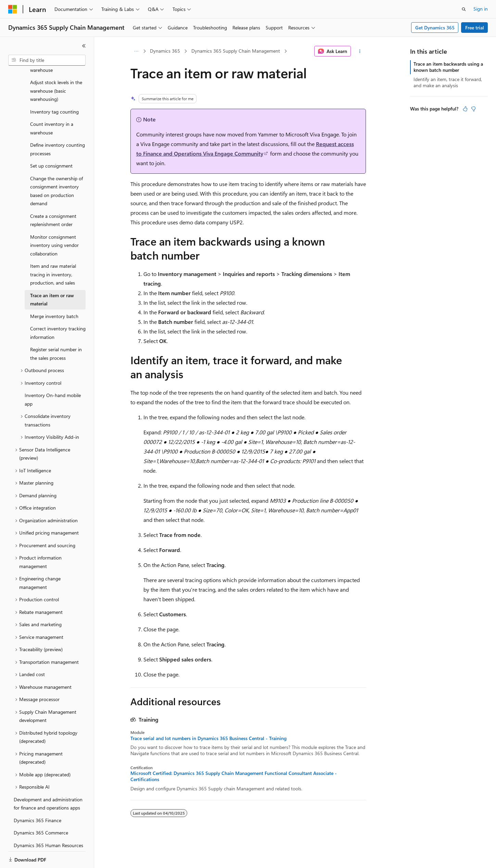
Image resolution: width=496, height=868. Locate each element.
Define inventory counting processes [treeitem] (58, 126)
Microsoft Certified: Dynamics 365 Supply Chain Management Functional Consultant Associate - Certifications (234, 776)
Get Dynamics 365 (435, 28)
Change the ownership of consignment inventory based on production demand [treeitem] (56, 167)
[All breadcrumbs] (136, 51)
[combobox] (47, 60)
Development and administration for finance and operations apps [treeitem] (48, 780)
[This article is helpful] (465, 109)
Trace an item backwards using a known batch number (448, 67)
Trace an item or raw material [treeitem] (52, 276)
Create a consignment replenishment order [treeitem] (53, 197)
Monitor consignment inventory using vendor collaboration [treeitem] (54, 222)
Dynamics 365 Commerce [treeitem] (41, 809)
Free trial (475, 28)
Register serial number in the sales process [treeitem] (56, 330)
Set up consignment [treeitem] (51, 142)
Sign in (481, 9)
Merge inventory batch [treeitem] (54, 293)
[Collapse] (84, 46)
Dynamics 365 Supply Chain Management (236, 51)
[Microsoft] (13, 9)
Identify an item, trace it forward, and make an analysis (448, 82)
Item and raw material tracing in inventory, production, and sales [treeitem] (53, 251)
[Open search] (464, 9)
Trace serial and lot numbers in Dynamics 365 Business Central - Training (208, 738)
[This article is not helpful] (473, 109)
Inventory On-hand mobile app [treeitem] (53, 376)
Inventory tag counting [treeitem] (54, 88)
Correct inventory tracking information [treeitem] (58, 309)
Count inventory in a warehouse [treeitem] (52, 105)
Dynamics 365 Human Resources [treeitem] (48, 822)
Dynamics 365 (165, 51)
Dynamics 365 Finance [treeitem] (37, 797)
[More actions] (360, 51)
